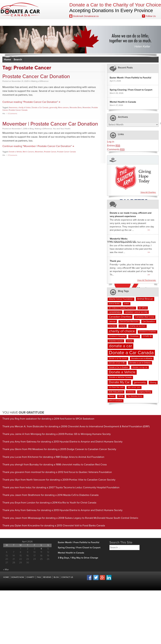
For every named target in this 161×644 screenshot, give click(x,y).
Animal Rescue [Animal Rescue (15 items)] (145, 299)
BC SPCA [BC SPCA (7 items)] (143, 308)
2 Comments (12, 155)
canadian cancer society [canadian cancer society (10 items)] (136, 312)
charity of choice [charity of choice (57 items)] (122, 331)
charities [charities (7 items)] (112, 326)
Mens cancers (63, 108)
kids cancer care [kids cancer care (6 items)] (134, 387)
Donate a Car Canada (40, 108)
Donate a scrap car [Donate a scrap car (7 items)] (140, 367)
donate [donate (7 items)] (130, 341)
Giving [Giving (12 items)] (153, 383)
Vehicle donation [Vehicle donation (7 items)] (116, 401)
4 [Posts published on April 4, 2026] (41, 549)
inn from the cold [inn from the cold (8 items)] (116, 387)
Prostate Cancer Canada (18, 110)
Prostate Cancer (50, 152)
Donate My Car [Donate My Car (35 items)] (119, 382)
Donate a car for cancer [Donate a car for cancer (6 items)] (118, 359)
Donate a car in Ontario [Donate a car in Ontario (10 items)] (140, 363)
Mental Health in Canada (123, 102)
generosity (53, 108)
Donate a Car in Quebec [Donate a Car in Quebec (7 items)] (119, 367)
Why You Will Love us (121, 242)
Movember (87, 108)
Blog (73, 22)
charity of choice (24, 108)
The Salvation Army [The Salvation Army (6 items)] (135, 396)
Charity (30, 577)
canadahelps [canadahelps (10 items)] (115, 312)
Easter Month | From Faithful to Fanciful (130, 78)
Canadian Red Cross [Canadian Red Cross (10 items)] (145, 317)
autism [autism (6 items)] (127, 304)
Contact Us (107, 22)
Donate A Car (20, 9)
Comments (116, 150)
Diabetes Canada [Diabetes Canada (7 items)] (116, 341)
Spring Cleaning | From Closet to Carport (131, 90)
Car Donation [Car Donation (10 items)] (149, 322)
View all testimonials (147, 280)
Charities (38, 22)
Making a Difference (40, 81)
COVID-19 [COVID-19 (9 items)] (147, 336)
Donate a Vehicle (15, 152)
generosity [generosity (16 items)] (140, 383)
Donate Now (21, 22)
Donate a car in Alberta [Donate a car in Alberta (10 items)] (142, 358)
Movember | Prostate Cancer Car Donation (50, 124)
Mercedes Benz (76, 108)
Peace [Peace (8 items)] (112, 396)
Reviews (52, 22)
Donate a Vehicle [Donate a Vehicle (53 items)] (122, 372)
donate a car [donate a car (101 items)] (120, 346)
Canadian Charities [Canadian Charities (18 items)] (120, 317)
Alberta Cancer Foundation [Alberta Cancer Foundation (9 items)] (121, 299)
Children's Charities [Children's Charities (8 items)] (148, 332)
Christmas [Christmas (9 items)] (134, 336)
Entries (114, 146)
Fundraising (88, 22)
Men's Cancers (28, 152)
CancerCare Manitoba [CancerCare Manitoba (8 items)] (129, 322)
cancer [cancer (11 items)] (112, 321)
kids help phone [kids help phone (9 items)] (116, 392)
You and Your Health (62, 129)
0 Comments (12, 114)
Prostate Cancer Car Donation (36, 77)
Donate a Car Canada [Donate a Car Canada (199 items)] (131, 353)
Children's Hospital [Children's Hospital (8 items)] (117, 336)
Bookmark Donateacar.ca (84, 16)
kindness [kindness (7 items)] (131, 392)
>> (149, 230)
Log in (111, 142)
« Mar (6, 570)
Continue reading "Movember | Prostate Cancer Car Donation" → (38, 146)
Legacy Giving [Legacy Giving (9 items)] (145, 392)
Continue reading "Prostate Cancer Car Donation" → (31, 102)
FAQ (64, 22)
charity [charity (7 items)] (123, 326)
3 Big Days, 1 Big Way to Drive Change (78, 558)
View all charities (148, 193)
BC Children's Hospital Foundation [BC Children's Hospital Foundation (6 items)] (122, 308)
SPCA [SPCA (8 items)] (121, 396)
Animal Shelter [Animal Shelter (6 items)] (114, 304)
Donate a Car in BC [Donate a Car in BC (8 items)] (117, 363)
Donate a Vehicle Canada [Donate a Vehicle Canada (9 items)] (120, 377)
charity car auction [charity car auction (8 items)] (137, 326)
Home (5, 22)
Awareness (13, 108)
